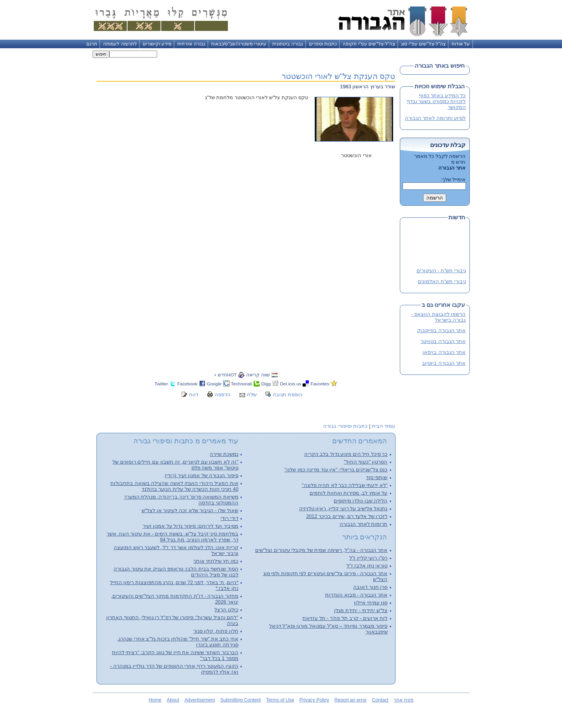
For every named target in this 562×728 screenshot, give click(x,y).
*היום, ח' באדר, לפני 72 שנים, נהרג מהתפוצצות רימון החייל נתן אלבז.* (174, 585)
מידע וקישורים (157, 44)
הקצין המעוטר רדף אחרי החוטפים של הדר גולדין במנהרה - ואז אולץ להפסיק (174, 669)
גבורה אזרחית (191, 44)
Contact (380, 700)
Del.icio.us (291, 384)
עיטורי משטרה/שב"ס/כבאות (239, 44)
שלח (252, 395)
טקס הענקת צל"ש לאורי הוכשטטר (338, 76)
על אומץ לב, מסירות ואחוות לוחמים (348, 493)
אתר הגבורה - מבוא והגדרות (356, 595)
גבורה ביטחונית (287, 44)
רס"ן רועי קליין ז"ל (369, 558)
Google (214, 384)
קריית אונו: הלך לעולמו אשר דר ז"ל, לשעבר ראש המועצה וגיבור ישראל (176, 550)
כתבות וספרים (323, 44)
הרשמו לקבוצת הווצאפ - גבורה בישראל (439, 317)
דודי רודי (229, 518)
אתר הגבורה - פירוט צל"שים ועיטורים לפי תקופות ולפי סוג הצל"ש (326, 576)
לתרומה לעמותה (120, 44)
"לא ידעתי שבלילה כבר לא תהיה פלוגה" (345, 485)
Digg (266, 384)
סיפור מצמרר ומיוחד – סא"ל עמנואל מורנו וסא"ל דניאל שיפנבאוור (328, 629)
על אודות (461, 44)
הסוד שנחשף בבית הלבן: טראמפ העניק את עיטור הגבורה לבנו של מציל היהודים (176, 572)
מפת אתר (403, 700)
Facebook (187, 384)
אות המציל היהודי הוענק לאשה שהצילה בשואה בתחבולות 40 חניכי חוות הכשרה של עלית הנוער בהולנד (174, 486)
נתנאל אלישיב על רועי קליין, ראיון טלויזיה (343, 508)
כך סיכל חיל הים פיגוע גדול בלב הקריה (346, 454)
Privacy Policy (314, 700)
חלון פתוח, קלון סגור (216, 631)
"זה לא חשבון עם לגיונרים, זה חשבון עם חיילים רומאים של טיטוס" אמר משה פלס (175, 465)
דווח (194, 395)
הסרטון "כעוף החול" (366, 462)
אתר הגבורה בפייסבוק (441, 330)
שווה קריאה (258, 375)
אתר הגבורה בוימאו (444, 352)
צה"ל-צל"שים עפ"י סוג (423, 44)
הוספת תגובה (288, 395)
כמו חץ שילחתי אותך (216, 561)
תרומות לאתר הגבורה (363, 524)
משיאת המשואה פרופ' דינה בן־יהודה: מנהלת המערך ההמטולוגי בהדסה (181, 500)
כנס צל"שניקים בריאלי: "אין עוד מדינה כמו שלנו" (336, 470)
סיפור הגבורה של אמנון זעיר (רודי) (202, 475)
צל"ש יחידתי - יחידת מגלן (361, 610)
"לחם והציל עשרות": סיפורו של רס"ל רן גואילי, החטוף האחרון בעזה (172, 620)
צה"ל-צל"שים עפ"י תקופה (369, 44)
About (173, 700)
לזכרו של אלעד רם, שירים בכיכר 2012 (347, 516)
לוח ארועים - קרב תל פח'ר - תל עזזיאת (345, 618)
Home (155, 700)
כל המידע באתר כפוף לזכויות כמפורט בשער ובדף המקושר (436, 101)
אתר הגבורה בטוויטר (443, 341)
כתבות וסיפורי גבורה (345, 426)
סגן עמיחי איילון (371, 603)
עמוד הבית (384, 426)
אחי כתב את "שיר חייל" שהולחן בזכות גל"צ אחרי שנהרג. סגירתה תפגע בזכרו (178, 642)
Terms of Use (280, 700)
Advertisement (200, 700)
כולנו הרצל (226, 610)
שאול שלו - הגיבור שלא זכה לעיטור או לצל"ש (190, 510)
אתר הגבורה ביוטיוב (444, 363)
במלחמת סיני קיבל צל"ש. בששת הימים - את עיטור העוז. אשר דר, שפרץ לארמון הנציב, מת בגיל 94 (172, 537)
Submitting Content (240, 700)
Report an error (351, 700)
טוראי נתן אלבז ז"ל (367, 566)
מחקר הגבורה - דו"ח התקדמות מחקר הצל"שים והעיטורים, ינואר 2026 (175, 599)
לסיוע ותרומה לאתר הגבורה (435, 118)
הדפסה (223, 395)
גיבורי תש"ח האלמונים (442, 282)
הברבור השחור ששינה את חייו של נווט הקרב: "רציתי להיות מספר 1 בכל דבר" (175, 655)
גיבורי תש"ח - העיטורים (441, 271)
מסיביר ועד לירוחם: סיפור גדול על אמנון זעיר (191, 526)
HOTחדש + (225, 375)
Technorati (242, 384)
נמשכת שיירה (224, 454)
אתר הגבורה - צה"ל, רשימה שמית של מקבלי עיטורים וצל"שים (321, 550)
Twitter (161, 384)
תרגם (92, 44)
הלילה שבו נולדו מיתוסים (361, 501)
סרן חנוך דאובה (370, 587)
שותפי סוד (377, 477)
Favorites (320, 384)
